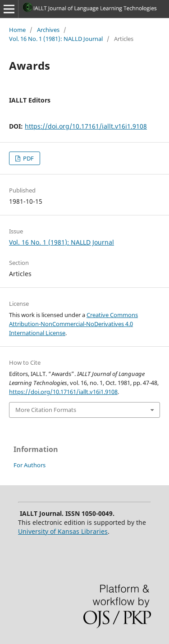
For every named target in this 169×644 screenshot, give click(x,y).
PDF (28, 158)
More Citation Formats (46, 410)
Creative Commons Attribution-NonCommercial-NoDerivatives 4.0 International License (73, 324)
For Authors (30, 465)
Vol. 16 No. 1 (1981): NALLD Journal (56, 39)
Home (17, 30)
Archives (48, 30)
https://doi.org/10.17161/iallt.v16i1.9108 (86, 126)
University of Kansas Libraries (63, 531)
